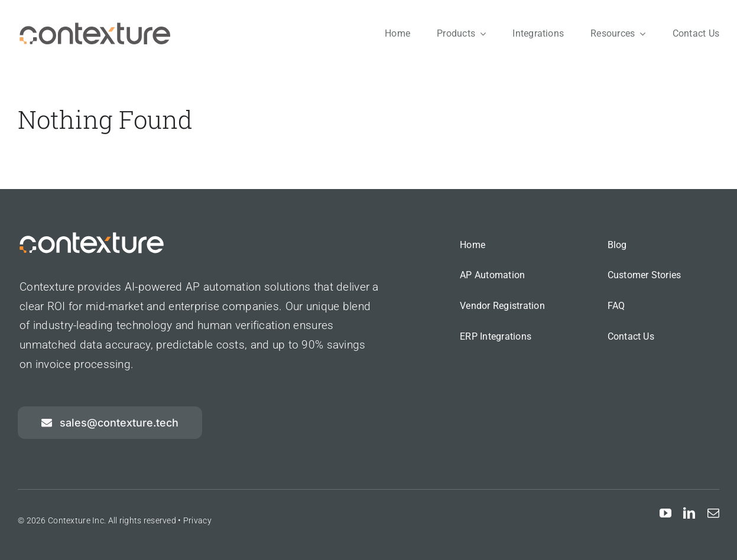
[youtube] (665, 513)
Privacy (197, 520)
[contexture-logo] (95, 27)
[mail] (713, 513)
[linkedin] (689, 513)
